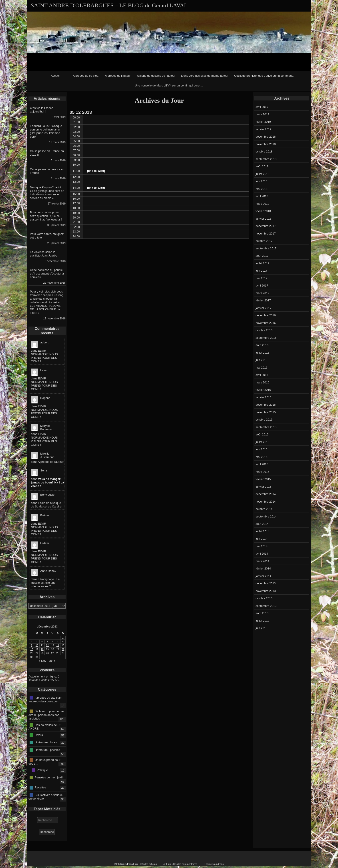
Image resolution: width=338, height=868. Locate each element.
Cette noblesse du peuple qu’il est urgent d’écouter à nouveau (47, 274)
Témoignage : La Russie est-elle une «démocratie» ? (45, 583)
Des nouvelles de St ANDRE (44, 727)
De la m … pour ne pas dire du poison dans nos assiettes (46, 715)
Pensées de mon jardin (49, 777)
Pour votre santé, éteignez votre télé (47, 236)
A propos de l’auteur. (118, 76)
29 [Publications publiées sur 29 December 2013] (63, 653)
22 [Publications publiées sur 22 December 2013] (63, 649)
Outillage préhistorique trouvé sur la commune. (264, 76)
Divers (39, 735)
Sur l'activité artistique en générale (46, 797)
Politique (42, 770)
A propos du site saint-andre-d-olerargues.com (46, 700)
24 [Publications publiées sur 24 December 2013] (37, 653)
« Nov (42, 661)
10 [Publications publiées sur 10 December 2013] (37, 645)
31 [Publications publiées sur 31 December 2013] (37, 657)
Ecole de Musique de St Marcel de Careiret (47, 505)
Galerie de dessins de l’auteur (156, 76)
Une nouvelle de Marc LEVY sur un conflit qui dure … (169, 85)
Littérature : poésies (47, 750)
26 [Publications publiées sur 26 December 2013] (47, 653)
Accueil (56, 76)
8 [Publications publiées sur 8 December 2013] (63, 641)
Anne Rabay (48, 571)
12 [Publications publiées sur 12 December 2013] (47, 645)
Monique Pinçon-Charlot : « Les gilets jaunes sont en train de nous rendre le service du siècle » (47, 193)
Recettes (40, 787)
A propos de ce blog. (86, 76)
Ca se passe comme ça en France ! (47, 171)
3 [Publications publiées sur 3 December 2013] (37, 641)
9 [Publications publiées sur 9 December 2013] (32, 645)
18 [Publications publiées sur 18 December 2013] (42, 649)
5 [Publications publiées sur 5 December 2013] (47, 641)
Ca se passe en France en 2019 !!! (47, 153)
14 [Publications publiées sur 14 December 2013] (58, 645)
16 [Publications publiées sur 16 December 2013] (32, 649)
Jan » (52, 661)
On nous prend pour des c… (44, 762)
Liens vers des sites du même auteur (205, 76)
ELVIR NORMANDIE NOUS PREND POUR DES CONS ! (44, 356)
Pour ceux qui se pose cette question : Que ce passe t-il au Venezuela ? (46, 216)
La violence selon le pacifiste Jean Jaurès (44, 254)
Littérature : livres (46, 742)
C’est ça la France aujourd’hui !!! (42, 110)
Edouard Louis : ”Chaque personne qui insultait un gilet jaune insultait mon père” (46, 131)
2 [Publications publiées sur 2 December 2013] (32, 641)
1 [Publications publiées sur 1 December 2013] (63, 638)
